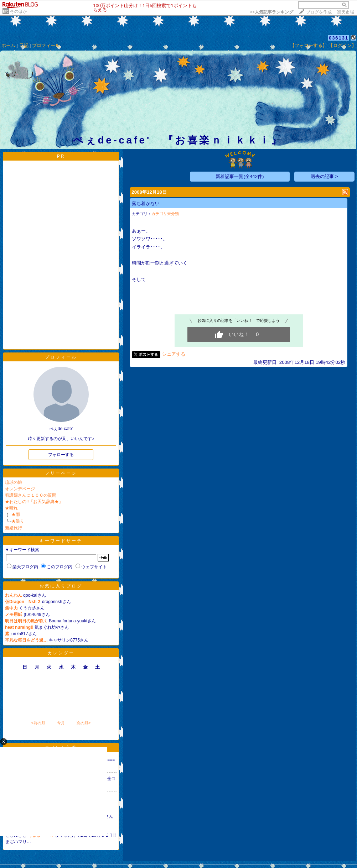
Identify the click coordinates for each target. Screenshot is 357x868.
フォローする (61, 455)
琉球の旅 (14, 482)
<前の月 (38, 723)
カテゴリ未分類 (165, 214)
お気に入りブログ (61, 586)
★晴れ (11, 508)
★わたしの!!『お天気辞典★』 (34, 502)
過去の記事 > (324, 176)
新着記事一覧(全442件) (240, 176)
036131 (339, 38)
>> (271, 12)
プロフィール (46, 45)
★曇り (18, 521)
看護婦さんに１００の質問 (31, 495)
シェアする (174, 354)
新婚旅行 (14, 528)
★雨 (16, 514)
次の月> (84, 723)
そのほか (19, 11)
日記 (24, 45)
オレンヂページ (20, 489)
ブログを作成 (319, 12)
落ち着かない (146, 203)
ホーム (8, 45)
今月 (61, 723)
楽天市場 (346, 12)
